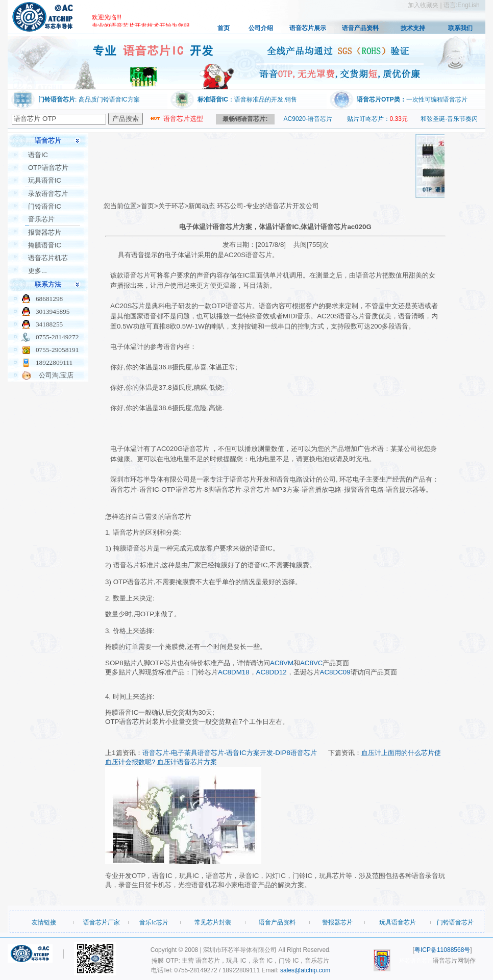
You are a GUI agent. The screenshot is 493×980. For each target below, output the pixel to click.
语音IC (38, 155)
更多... (38, 271)
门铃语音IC (45, 206)
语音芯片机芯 (48, 258)
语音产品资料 (360, 28)
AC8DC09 (335, 672)
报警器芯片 (45, 232)
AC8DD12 (272, 672)
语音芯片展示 (308, 28)
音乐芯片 (41, 219)
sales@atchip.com (305, 970)
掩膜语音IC (45, 245)
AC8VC (311, 663)
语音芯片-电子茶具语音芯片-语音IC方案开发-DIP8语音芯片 (230, 753)
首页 (224, 28)
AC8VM (282, 663)
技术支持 (413, 28)
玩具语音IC (45, 180)
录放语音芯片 (48, 194)
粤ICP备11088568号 (442, 950)
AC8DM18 (233, 672)
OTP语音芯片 (48, 168)
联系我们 (460, 28)
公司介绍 (261, 28)
